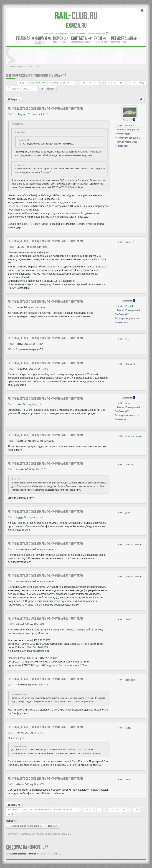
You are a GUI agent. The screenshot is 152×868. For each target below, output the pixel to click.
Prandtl (21, 307)
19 (109, 83)
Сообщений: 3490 (37, 83)
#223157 (13, 549)
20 (115, 83)
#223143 (13, 369)
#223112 (13, 114)
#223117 (13, 307)
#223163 (13, 733)
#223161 (13, 685)
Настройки (13, 810)
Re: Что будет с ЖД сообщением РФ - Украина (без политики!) (45, 109)
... (78, 83)
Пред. (22, 83)
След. (141, 83)
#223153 (13, 517)
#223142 (13, 344)
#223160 (13, 624)
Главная (25, 38)
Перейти (53, 826)
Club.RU (76, 16)
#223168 (13, 784)
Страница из (59, 83)
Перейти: (12, 821)
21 (121, 83)
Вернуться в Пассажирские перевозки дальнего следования (38, 834)
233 (133, 83)
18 (102, 83)
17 (96, 83)
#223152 (13, 469)
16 (90, 83)
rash (20, 404)
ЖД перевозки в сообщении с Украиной (36, 76)
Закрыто (14, 99)
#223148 (13, 441)
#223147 (13, 404)
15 (84, 83)
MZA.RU (76, 25)
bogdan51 (23, 114)
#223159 (13, 581)
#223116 (13, 247)
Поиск (51, 89)
